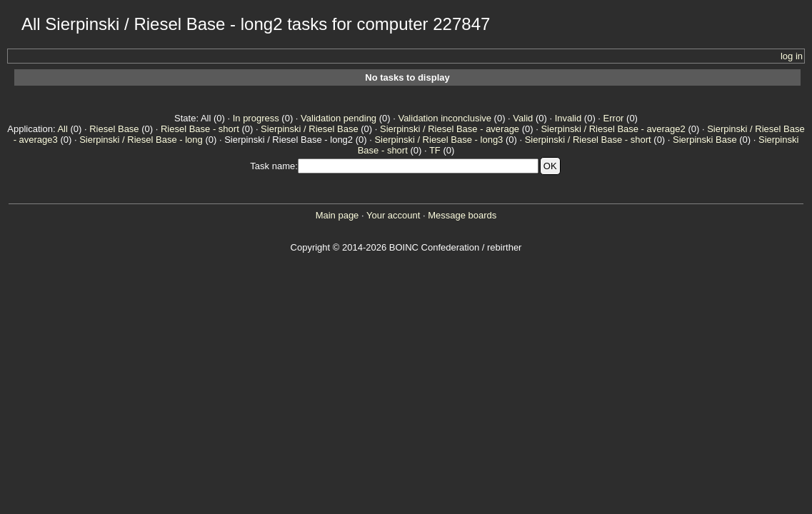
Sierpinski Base (705, 140)
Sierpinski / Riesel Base (310, 129)
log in (792, 56)
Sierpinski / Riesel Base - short (588, 140)
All (62, 129)
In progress (256, 118)
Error (614, 118)
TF (435, 150)
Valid (523, 118)
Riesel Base (114, 129)
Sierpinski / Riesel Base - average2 (613, 129)
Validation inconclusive (445, 118)
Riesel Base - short (200, 129)
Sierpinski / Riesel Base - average (450, 129)
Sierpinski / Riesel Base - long (141, 140)
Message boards (462, 215)
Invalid (568, 118)
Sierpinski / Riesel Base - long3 (438, 140)
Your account (393, 215)
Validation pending (339, 118)
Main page (337, 215)
